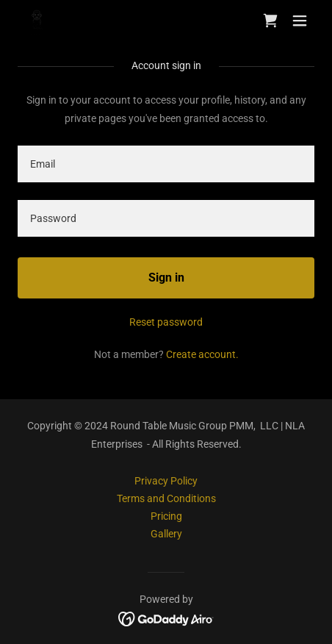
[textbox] (166, 164)
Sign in (166, 278)
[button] (300, 21)
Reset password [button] (166, 322)
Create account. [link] (202, 354)
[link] (37, 21)
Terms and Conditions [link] (166, 498)
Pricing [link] (166, 516)
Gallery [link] (166, 534)
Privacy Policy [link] (166, 481)
